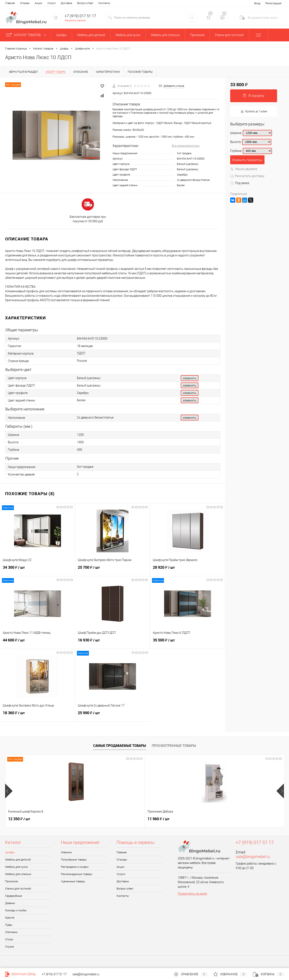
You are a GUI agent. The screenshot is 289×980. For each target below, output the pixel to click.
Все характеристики (186, 146)
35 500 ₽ (187, 643)
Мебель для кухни (16, 867)
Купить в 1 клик (254, 111)
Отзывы (25, 3)
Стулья (9, 947)
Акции (38, 3)
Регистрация (273, 3)
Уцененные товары (73, 881)
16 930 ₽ (112, 643)
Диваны (10, 903)
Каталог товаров (27, 35)
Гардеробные (14, 896)
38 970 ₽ (158, 819)
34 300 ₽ (37, 570)
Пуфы (9, 925)
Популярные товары (74, 860)
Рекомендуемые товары (77, 874)
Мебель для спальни (18, 874)
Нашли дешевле (244, 169)
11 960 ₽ (89, 819)
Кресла (10, 918)
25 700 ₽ (112, 570)
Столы (9, 939)
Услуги (51, 3)
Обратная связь (21, 974)
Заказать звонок (75, 20)
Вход (257, 3)
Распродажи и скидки (75, 867)
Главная (10, 3)
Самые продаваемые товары (120, 746)
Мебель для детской (18, 860)
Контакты (104, 3)
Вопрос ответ (85, 3)
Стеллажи (11, 932)
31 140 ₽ (228, 819)
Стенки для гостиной (18, 889)
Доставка (66, 3)
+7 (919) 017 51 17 (80, 16)
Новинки (66, 852)
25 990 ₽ (113, 715)
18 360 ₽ (37, 715)
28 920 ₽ (187, 570)
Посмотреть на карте (192, 894)
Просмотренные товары (174, 746)
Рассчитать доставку (247, 176)
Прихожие (12, 881)
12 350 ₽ (19, 819)
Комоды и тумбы (16, 910)
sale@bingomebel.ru (253, 857)
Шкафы (10, 852)
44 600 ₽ (38, 643)
